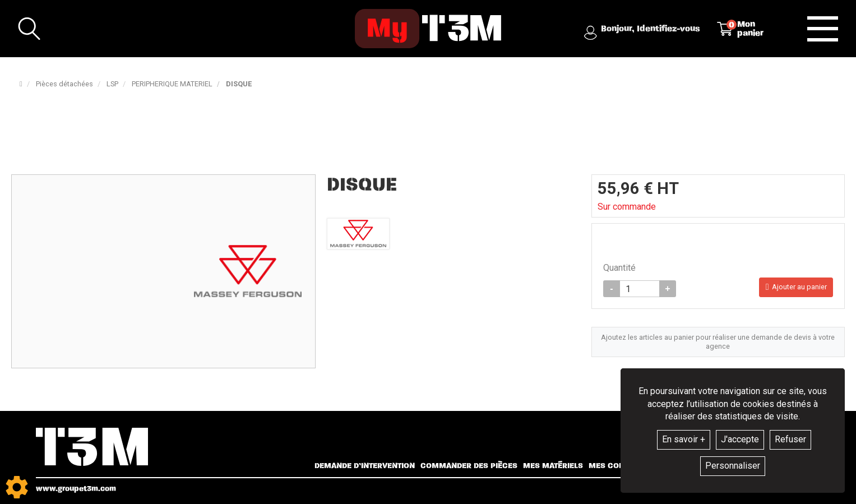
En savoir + (684, 439)
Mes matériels (553, 466)
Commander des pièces (469, 466)
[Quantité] (640, 291)
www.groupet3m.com (76, 489)
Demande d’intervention (365, 466)
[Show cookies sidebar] (17, 487)
